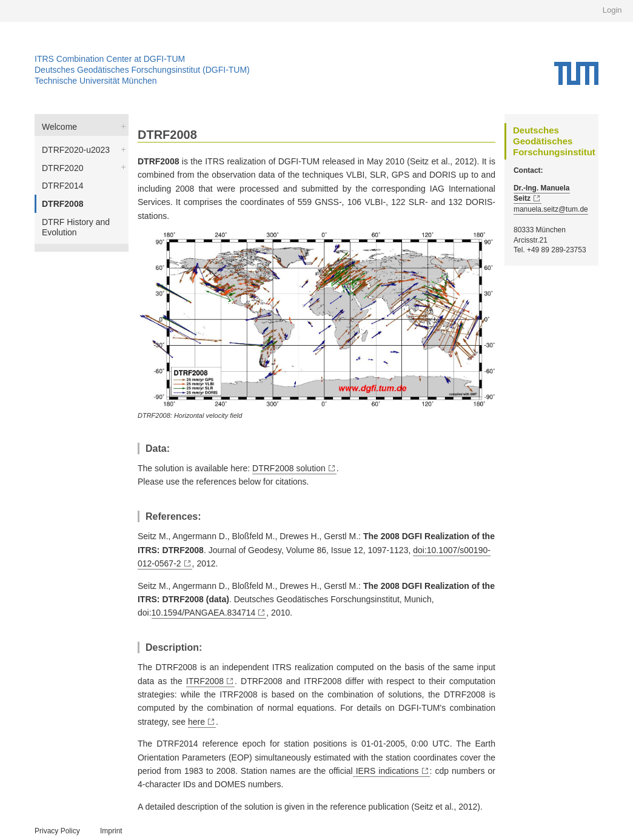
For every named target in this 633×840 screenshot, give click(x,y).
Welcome (59, 127)
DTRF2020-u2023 (76, 150)
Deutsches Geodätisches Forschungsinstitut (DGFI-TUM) (142, 70)
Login (612, 10)
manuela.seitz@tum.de (551, 209)
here (196, 722)
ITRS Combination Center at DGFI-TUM (110, 59)
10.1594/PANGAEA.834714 (204, 613)
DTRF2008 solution (289, 468)
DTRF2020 (62, 168)
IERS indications (386, 771)
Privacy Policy (57, 831)
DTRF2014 (62, 186)
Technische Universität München (96, 81)
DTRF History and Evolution (76, 227)
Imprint (111, 831)
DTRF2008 (62, 204)
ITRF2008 (205, 681)
